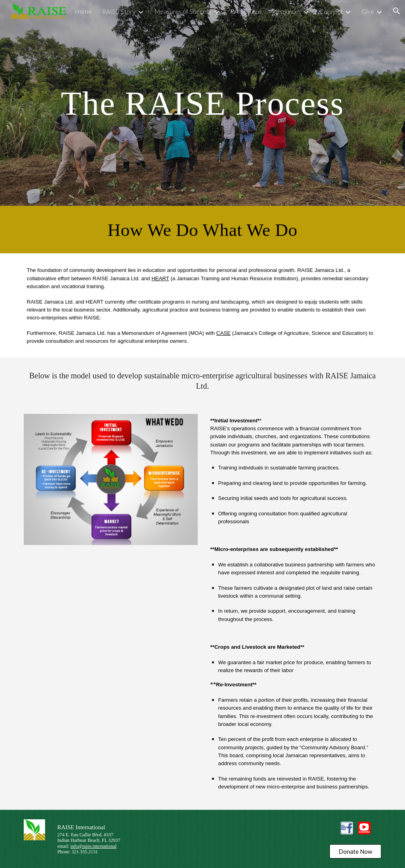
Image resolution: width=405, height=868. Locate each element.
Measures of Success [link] (183, 11)
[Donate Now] (355, 851)
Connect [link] (331, 11)
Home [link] (83, 11)
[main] (203, 103)
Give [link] (368, 11)
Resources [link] (287, 11)
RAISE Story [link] (119, 11)
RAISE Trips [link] (246, 11)
